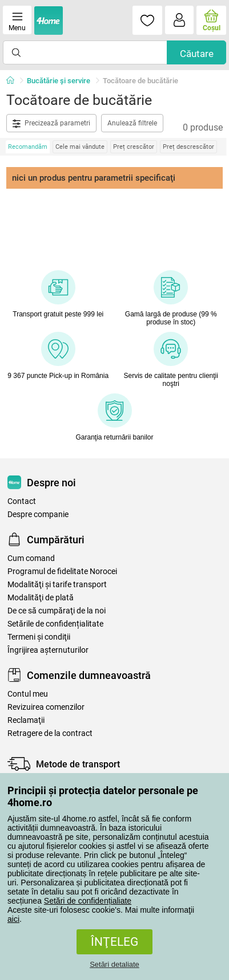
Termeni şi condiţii (39, 637)
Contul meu (28, 694)
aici (13, 919)
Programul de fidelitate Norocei (62, 572)
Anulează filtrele (132, 123)
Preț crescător (134, 147)
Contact (22, 501)
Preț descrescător (188, 147)
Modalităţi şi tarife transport (57, 585)
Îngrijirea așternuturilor (48, 650)
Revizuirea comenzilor (46, 707)
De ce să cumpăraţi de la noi (57, 611)
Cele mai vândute (80, 147)
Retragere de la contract (50, 733)
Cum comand (31, 558)
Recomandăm (28, 147)
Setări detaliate (114, 964)
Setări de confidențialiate (88, 901)
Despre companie (38, 515)
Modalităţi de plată (41, 598)
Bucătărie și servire (59, 81)
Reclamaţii (26, 720)
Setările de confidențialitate (55, 624)
